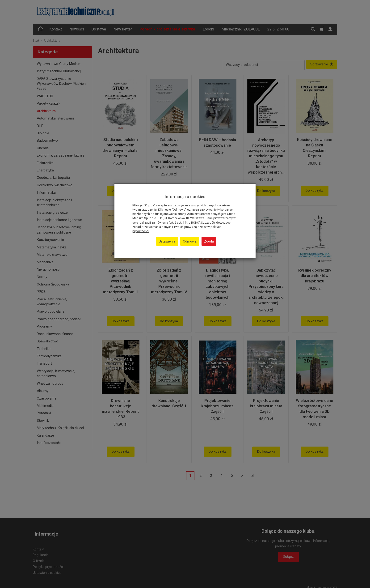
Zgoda (209, 241)
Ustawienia (167, 241)
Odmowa (190, 241)
